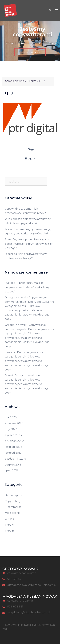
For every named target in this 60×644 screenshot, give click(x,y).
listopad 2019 (13, 453)
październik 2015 (15, 459)
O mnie (9, 519)
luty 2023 (11, 429)
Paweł (9, 376)
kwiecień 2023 (14, 423)
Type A (9, 525)
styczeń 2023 (13, 435)
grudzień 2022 (14, 441)
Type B (9, 531)
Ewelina (10, 352)
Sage (31, 149)
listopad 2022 (13, 447)
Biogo (29, 159)
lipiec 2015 (11, 471)
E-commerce (13, 507)
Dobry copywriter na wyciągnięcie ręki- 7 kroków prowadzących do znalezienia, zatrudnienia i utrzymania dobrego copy (30, 310)
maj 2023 (11, 417)
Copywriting (13, 501)
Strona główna (15, 81)
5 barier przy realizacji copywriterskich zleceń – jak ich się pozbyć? (27, 287)
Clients (32, 81)
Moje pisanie (13, 513)
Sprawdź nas (30, 52)
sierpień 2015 (13, 465)
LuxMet (10, 283)
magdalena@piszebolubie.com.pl (29, 613)
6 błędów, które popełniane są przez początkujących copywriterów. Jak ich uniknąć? (29, 244)
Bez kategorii (13, 495)
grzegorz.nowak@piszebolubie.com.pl (32, 585)
